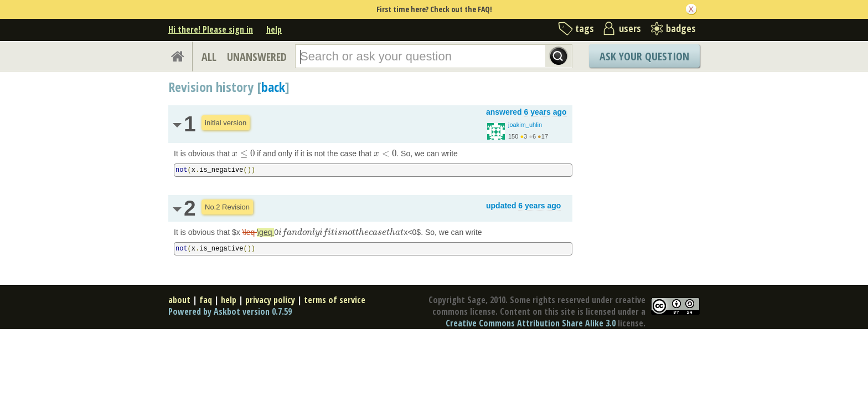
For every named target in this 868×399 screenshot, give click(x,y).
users (630, 28)
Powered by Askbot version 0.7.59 (230, 311)
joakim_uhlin (525, 125)
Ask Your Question (644, 56)
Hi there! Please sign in (211, 29)
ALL (209, 57)
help (274, 29)
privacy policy (270, 300)
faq (206, 300)
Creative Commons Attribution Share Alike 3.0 (531, 323)
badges (681, 28)
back (273, 87)
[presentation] (243, 154)
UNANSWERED (257, 57)
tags (585, 28)
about (179, 300)
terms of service (335, 300)
